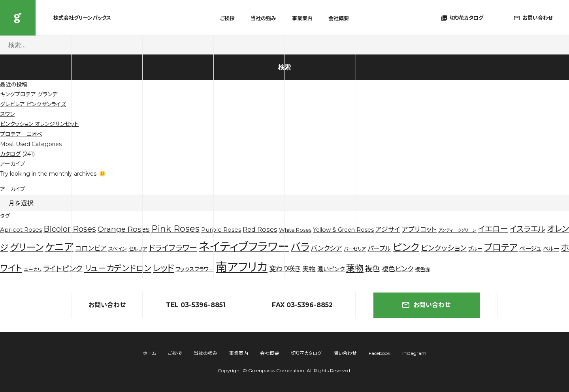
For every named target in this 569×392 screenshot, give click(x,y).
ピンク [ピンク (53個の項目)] (406, 247)
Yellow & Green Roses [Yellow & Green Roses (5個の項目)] (343, 230)
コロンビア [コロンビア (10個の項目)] (91, 248)
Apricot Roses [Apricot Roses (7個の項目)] (21, 230)
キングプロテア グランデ (29, 94)
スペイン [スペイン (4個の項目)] (118, 249)
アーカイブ (12, 189)
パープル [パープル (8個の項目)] (379, 249)
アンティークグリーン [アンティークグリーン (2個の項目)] (457, 230)
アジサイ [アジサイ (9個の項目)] (388, 229)
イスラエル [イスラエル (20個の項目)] (528, 229)
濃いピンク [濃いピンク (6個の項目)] (331, 269)
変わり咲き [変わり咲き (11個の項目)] (285, 269)
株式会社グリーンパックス (18, 18)
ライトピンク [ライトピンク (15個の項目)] (63, 269)
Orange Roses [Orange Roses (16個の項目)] (124, 229)
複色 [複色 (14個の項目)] (373, 269)
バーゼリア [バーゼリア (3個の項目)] (355, 249)
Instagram (414, 353)
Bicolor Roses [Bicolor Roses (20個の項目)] (70, 229)
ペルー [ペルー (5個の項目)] (551, 249)
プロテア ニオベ (21, 134)
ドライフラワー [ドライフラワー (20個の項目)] (173, 248)
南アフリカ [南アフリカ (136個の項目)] (242, 267)
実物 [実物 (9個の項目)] (309, 269)
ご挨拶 (227, 18)
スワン (7, 114)
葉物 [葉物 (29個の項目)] (355, 268)
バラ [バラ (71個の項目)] (300, 247)
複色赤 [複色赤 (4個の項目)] (423, 269)
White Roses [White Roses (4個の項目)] (295, 230)
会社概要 (339, 18)
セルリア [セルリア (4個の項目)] (138, 249)
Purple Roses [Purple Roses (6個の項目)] (221, 230)
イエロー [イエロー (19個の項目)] (493, 229)
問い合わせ (345, 353)
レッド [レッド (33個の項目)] (163, 268)
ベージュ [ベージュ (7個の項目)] (530, 249)
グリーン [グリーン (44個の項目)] (27, 247)
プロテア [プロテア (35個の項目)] (501, 248)
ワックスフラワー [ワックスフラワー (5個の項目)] (195, 269)
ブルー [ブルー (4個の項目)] (475, 249)
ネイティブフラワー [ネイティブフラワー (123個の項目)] (244, 247)
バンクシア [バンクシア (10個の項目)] (327, 248)
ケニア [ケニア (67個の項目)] (59, 247)
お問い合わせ (426, 305)
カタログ (10, 154)
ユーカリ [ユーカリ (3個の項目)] (33, 269)
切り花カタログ (306, 353)
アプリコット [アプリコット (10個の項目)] (419, 229)
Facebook (380, 353)
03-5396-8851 (203, 305)
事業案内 (302, 18)
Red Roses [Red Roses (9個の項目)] (260, 229)
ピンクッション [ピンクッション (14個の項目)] (444, 248)
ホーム (149, 353)
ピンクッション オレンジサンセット (39, 124)
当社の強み (263, 18)
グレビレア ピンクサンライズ (33, 104)
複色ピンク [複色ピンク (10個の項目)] (398, 269)
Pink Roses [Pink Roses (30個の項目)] (175, 229)
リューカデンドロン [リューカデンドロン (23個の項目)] (118, 268)
